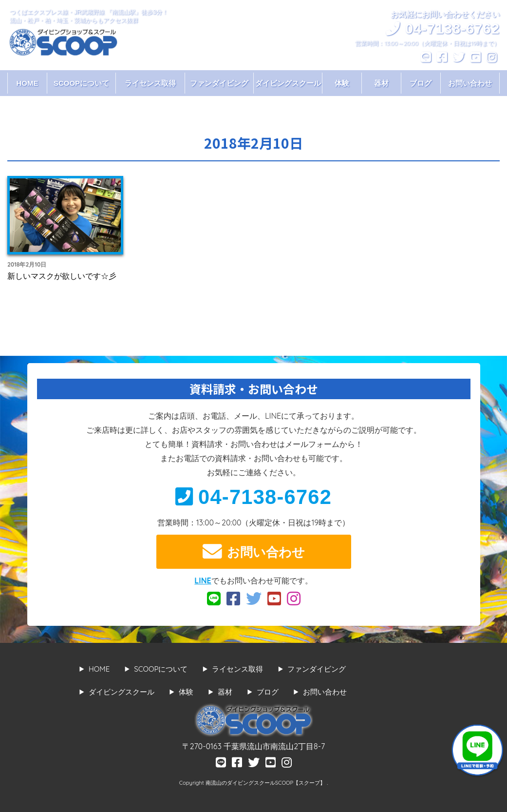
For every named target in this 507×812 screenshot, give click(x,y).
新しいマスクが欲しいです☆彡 (62, 276)
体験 (342, 83)
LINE (203, 580)
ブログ (421, 83)
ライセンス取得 (150, 83)
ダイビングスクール (288, 83)
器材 (381, 83)
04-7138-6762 (253, 497)
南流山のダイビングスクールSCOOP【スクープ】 (266, 783)
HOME (27, 83)
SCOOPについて (81, 83)
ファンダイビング (219, 83)
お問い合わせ (470, 83)
